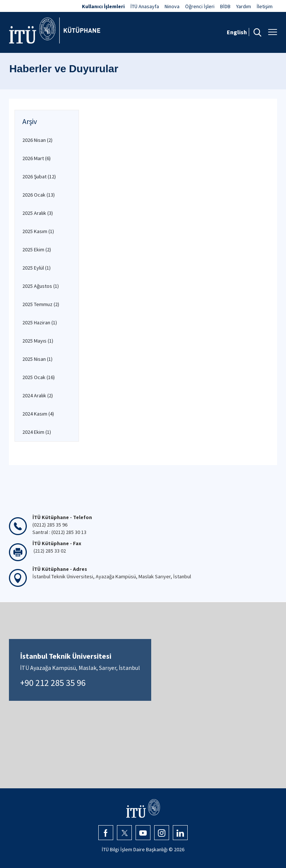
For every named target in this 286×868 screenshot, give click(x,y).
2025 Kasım (38, 231)
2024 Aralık (38, 395)
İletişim (265, 6)
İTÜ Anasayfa (145, 6)
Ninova (172, 6)
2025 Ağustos (41, 286)
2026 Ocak (39, 195)
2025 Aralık (38, 213)
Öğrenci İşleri (200, 6)
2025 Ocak (39, 377)
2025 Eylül (36, 268)
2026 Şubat (39, 177)
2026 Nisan (37, 140)
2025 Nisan (37, 359)
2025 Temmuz (41, 304)
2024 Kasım (38, 414)
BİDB (225, 6)
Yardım (244, 6)
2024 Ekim (37, 432)
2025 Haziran (40, 322)
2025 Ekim (37, 249)
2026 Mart (36, 158)
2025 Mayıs (38, 341)
